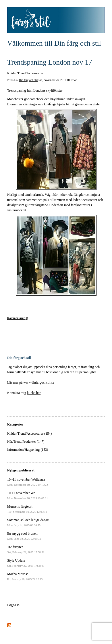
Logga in (13, 605)
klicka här (34, 393)
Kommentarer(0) (18, 318)
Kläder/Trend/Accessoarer (25, 73)
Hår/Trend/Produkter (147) (26, 442)
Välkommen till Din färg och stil (54, 43)
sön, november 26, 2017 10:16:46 (58, 80)
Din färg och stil (28, 80)
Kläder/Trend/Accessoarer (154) (29, 434)
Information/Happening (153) (28, 450)
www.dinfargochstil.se (39, 382)
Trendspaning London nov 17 (50, 62)
